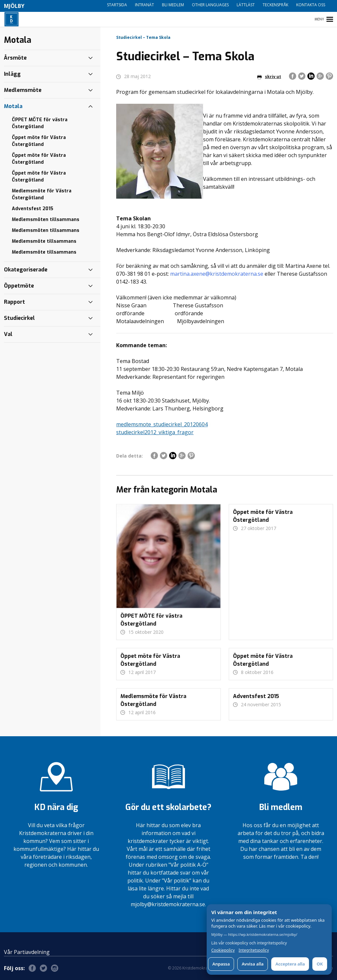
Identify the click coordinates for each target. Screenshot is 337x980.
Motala (13, 106)
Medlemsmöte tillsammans (44, 241)
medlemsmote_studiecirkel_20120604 (162, 424)
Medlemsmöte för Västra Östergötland (42, 194)
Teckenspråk (275, 5)
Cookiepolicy (223, 950)
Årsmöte (15, 58)
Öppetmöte (19, 286)
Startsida (117, 5)
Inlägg (12, 74)
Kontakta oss (311, 5)
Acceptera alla (290, 964)
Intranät (144, 5)
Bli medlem (173, 5)
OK (320, 964)
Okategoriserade (26, 270)
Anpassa (221, 964)
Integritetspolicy (254, 950)
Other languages (210, 5)
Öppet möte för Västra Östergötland (39, 141)
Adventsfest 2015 (33, 209)
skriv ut (269, 77)
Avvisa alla (253, 964)
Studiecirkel (19, 318)
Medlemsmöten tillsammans (46, 220)
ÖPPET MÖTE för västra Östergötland (40, 123)
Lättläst (246, 5)
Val (8, 334)
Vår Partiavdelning (27, 952)
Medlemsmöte (23, 90)
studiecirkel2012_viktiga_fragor (155, 432)
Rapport (14, 302)
